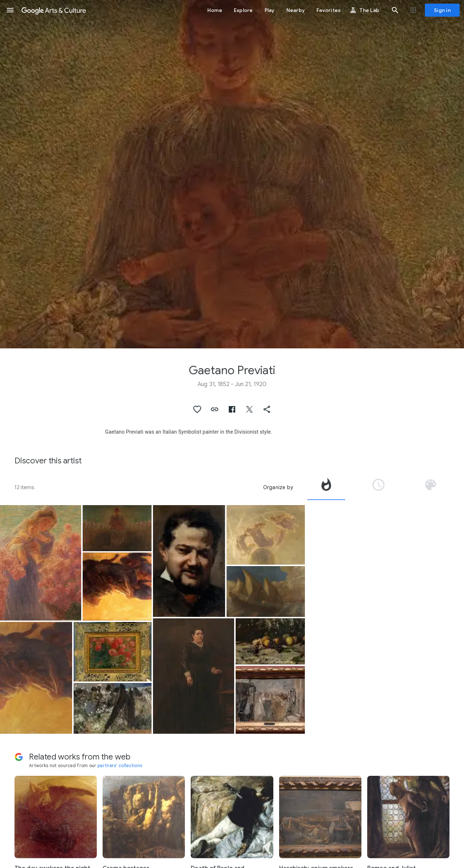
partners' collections (120, 765)
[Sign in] (442, 10)
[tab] (326, 487)
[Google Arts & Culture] (54, 10)
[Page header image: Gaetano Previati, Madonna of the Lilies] (232, 174)
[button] (10, 10)
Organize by (278, 487)
